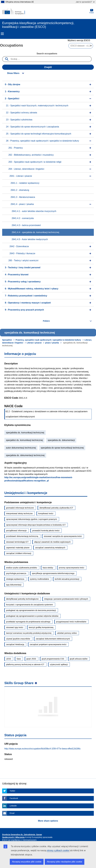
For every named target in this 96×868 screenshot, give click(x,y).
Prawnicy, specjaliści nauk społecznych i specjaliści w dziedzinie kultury (48, 340)
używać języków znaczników (18, 639)
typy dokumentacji (14, 585)
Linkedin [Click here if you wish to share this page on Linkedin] (13, 806)
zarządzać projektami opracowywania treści (48, 644)
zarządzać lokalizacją (15, 644)
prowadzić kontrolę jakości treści (46, 531)
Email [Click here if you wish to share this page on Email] (12, 813)
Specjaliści (7, 340)
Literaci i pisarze (34, 343)
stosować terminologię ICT (17, 542)
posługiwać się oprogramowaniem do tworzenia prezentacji (31, 610)
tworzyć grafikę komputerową (41, 627)
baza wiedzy (48, 568)
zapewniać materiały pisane (18, 548)
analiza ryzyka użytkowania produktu (22, 568)
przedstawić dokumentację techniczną (22, 536)
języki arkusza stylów (79, 659)
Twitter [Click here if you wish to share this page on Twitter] (12, 791)
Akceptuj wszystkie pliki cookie (27, 862)
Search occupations (47, 54)
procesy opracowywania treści (71, 568)
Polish (92, 11)
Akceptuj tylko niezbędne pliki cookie (64, 862)
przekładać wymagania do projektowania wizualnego (28, 622)
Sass (19, 659)
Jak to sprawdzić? (85, 2)
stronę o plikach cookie (58, 850)
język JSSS (31, 659)
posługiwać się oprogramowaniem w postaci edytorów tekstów (32, 616)
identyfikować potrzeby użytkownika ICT (56, 508)
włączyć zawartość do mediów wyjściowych (52, 542)
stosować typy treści (15, 627)
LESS (9, 659)
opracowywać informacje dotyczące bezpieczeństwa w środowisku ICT (36, 525)
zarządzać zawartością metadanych (50, 548)
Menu (2, 34)
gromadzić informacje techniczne (20, 508)
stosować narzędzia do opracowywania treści (63, 536)
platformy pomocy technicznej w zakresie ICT (25, 664)
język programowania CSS (53, 659)
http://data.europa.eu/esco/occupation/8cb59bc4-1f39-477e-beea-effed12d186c (43, 749)
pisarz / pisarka (52, 343)
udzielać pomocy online (67, 633)
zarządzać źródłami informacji (19, 553)
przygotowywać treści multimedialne (71, 622)
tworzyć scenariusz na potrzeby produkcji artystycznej (29, 633)
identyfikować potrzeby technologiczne (22, 599)
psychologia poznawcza (16, 573)
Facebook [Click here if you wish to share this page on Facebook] (14, 798)
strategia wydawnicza (15, 579)
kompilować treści (46, 513)
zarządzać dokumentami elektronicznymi (53, 639)
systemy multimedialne (40, 579)
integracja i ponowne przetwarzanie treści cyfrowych (66, 599)
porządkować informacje (16, 531)
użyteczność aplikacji (59, 664)
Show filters (13, 73)
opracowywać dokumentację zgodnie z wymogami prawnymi (32, 519)
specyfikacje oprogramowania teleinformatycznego (53, 573)
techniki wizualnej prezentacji (67, 579)
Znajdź (48, 67)
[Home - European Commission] (15, 11)
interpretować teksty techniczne (19, 513)
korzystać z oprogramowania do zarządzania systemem (30, 605)
